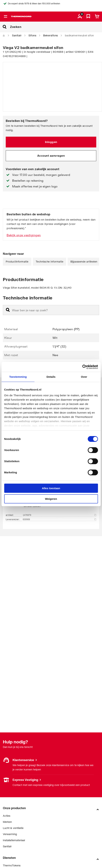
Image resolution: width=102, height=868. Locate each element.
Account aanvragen (51, 156)
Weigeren (51, 499)
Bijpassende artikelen (84, 262)
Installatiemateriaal (14, 840)
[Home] (4, 36)
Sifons (32, 35)
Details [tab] (51, 377)
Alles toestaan (51, 488)
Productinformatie (17, 262)
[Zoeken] (56, 27)
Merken (7, 822)
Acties (7, 816)
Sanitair (17, 35)
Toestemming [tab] (18, 377)
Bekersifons (51, 35)
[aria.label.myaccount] (80, 17)
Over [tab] (84, 377)
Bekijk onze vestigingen (24, 235)
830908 (60, 519)
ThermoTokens (12, 865)
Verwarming (10, 834)
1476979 (60, 515)
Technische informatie (50, 262)
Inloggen (51, 142)
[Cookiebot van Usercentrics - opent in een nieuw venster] (82, 367)
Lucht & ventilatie (13, 828)
